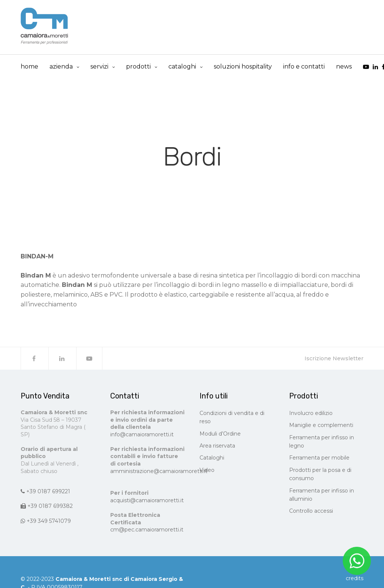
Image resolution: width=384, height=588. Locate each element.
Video (207, 470)
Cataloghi (212, 458)
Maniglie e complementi (321, 425)
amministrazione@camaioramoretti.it (159, 471)
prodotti (138, 66)
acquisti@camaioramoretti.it (147, 500)
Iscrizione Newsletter (334, 358)
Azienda (61, 66)
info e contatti (304, 66)
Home (29, 66)
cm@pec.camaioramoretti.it (147, 530)
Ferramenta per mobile (319, 458)
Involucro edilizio (311, 413)
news (344, 66)
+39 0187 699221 (45, 491)
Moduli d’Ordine (220, 434)
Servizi (99, 66)
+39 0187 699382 (47, 506)
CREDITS (355, 578)
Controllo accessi (311, 511)
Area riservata (217, 446)
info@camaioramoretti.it (142, 434)
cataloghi (182, 66)
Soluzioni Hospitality (243, 66)
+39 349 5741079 (46, 521)
